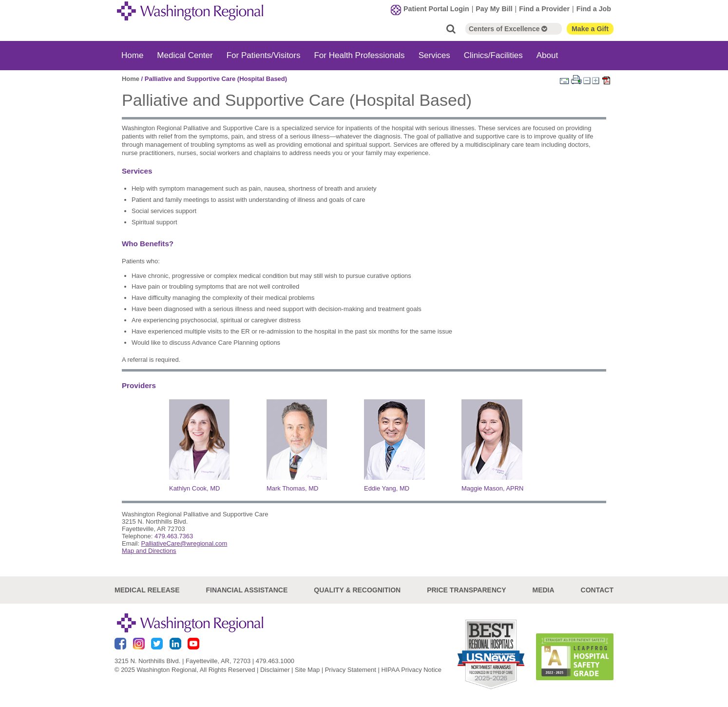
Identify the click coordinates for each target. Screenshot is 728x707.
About (547, 55)
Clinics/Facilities (493, 55)
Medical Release (147, 590)
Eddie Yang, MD (387, 488)
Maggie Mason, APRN (492, 488)
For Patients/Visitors (264, 55)
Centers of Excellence (508, 29)
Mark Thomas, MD (292, 488)
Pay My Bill (494, 9)
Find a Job (594, 9)
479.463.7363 (174, 536)
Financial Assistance (247, 590)
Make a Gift (590, 29)
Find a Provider (544, 9)
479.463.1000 (275, 661)
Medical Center (185, 55)
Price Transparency (466, 590)
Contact (597, 590)
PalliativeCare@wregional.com (184, 543)
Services (434, 55)
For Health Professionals (359, 55)
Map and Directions (149, 551)
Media (543, 590)
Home (132, 55)
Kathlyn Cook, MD (194, 488)
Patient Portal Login (436, 9)
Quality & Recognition (357, 590)
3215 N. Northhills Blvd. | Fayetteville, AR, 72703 (182, 661)
